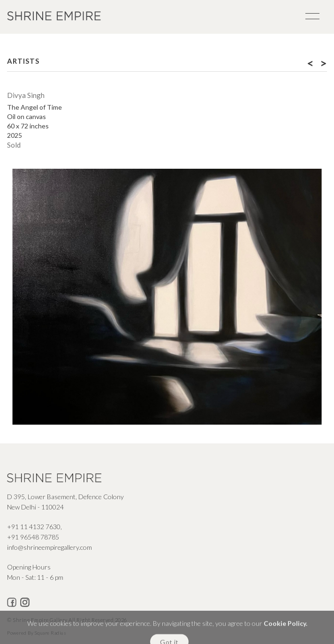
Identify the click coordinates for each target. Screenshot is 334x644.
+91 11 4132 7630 (34, 527)
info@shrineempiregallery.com (49, 547)
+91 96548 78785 (33, 537)
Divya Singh (26, 95)
